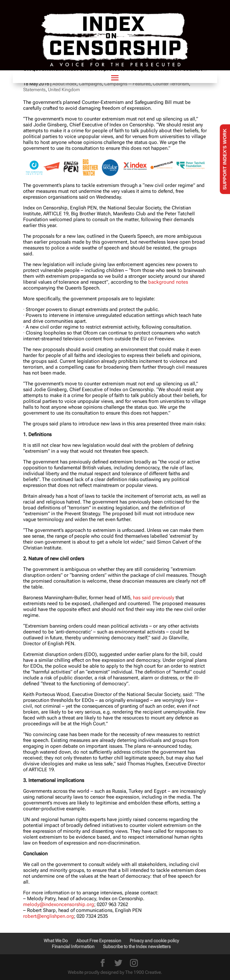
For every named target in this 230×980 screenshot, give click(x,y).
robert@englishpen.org (49, 916)
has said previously (154, 598)
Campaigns (90, 84)
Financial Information (73, 946)
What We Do (56, 941)
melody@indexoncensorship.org (59, 904)
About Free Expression (99, 941)
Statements (34, 90)
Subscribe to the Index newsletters (137, 946)
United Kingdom (64, 90)
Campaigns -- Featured (127, 84)
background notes (168, 282)
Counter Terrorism (171, 84)
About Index (65, 84)
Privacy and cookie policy (154, 941)
